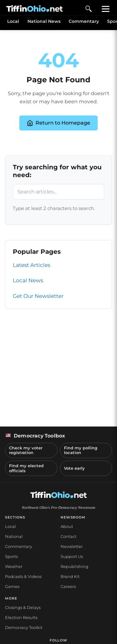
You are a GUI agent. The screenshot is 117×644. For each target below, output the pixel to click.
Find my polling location (81, 450)
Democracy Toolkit (24, 627)
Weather (14, 566)
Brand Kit (70, 576)
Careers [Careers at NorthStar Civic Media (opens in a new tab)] (68, 586)
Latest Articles (32, 265)
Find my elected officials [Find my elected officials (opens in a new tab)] (26, 468)
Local (13, 21)
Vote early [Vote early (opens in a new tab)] (74, 468)
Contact (68, 536)
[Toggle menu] (106, 9)
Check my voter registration (26, 450)
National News (44, 21)
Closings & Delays (23, 607)
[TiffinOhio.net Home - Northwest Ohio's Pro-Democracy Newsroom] (35, 9)
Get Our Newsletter (38, 296)
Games (12, 586)
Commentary (84, 21)
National (14, 536)
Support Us (72, 556)
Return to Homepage (58, 123)
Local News (28, 280)
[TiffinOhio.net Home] (59, 495)
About (67, 526)
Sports (11, 556)
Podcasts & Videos (23, 576)
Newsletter (72, 546)
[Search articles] (58, 192)
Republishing (74, 566)
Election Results (21, 617)
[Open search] (89, 9)
